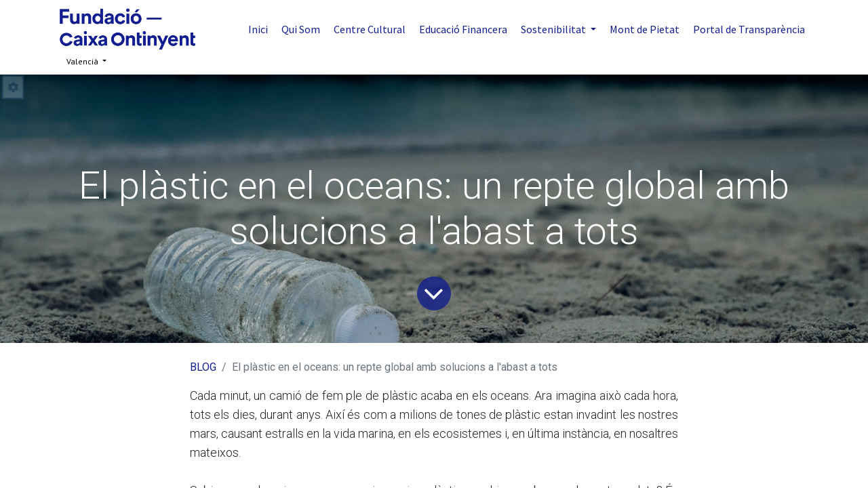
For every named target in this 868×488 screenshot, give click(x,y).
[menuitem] (258, 29)
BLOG (203, 367)
